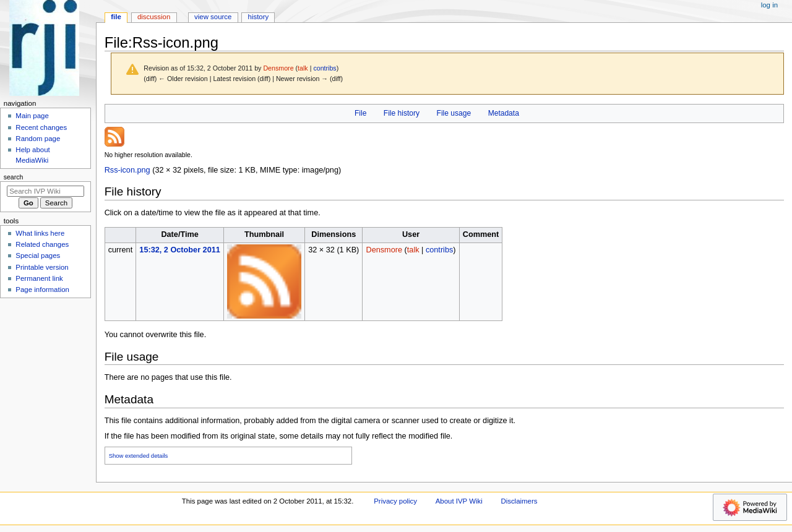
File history (402, 113)
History (259, 17)
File (360, 113)
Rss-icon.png (127, 170)
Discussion (154, 17)
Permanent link (39, 278)
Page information (42, 290)
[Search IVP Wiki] (45, 191)
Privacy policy (395, 501)
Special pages (38, 255)
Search (14, 177)
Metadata (504, 113)
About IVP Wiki (459, 501)
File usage (454, 113)
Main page (32, 116)
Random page (38, 139)
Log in (769, 5)
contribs (325, 68)
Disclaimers (519, 501)
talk (303, 68)
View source (213, 17)
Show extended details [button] (139, 456)
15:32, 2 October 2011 (179, 250)
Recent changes (41, 127)
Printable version (42, 267)
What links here (40, 233)
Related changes (42, 244)
